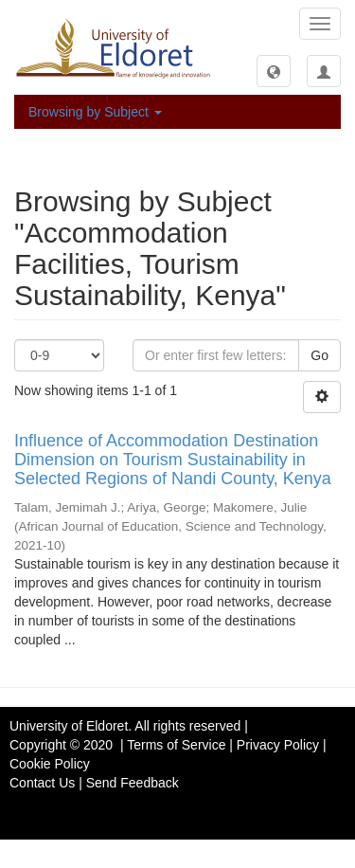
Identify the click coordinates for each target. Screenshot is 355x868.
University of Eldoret (69, 726)
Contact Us (42, 783)
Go (319, 355)
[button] (274, 71)
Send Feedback (133, 783)
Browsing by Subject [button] (95, 112)
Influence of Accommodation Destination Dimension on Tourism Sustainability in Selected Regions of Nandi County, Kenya (173, 460)
